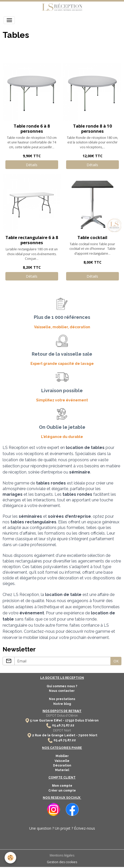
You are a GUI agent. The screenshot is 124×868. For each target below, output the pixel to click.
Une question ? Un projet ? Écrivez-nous (62, 828)
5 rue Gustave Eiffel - (48, 720)
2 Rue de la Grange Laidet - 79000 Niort (65, 735)
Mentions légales (62, 855)
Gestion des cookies (62, 862)
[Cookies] (10, 858)
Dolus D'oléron (86, 720)
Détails (32, 165)
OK (116, 661)
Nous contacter (62, 691)
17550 (70, 720)
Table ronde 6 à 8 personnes (32, 128)
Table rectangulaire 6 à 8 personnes (32, 240)
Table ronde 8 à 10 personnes (92, 128)
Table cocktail (92, 237)
